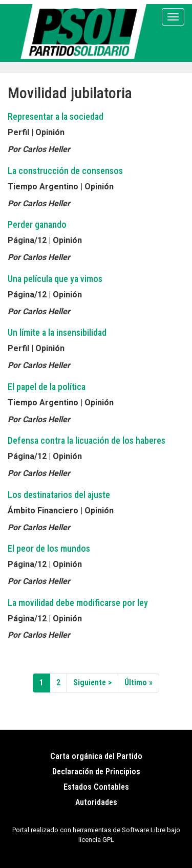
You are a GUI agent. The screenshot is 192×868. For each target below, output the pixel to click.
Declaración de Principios (96, 772)
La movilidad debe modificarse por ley (78, 603)
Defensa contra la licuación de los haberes (87, 440)
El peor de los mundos (49, 548)
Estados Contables (96, 787)
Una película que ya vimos (55, 279)
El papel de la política (47, 387)
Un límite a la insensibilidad (57, 332)
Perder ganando (37, 224)
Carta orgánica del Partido (96, 756)
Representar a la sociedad (56, 116)
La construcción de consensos (65, 171)
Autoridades (96, 802)
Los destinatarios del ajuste (59, 495)
